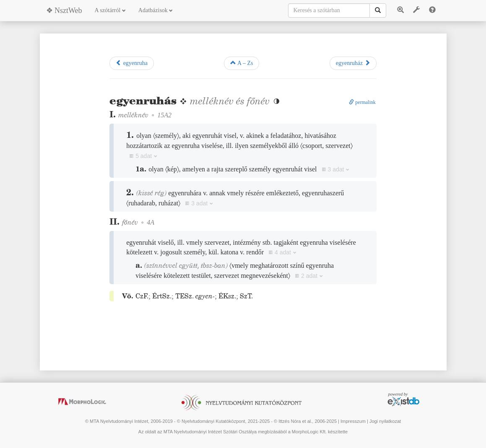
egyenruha (132, 63)
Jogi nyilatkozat (385, 421)
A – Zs (242, 63)
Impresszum (353, 421)
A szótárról (110, 10)
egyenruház (353, 63)
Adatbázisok (156, 10)
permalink (362, 102)
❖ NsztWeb (64, 10)
